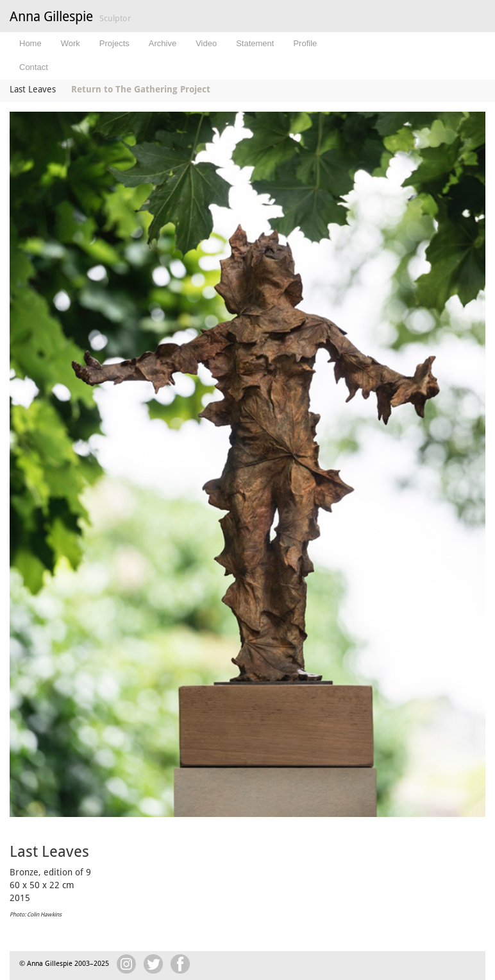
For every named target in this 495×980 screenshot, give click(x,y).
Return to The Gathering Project (141, 89)
